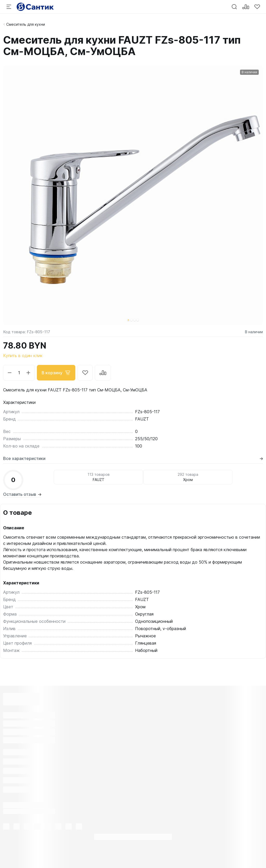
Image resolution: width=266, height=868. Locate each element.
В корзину (56, 373)
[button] (128, 320)
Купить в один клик (23, 356)
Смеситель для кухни (26, 24)
